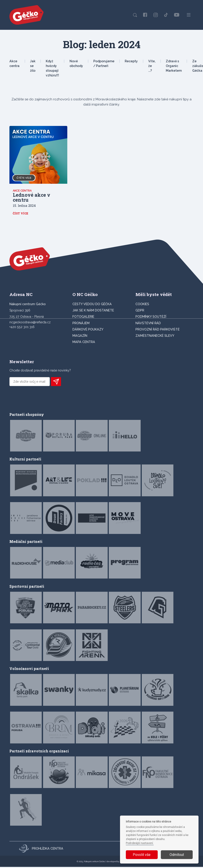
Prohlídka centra (41, 850)
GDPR (140, 311)
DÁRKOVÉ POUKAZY (88, 330)
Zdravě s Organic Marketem (174, 66)
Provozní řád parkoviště (158, 330)
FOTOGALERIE (83, 318)
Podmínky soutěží (151, 318)
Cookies (142, 305)
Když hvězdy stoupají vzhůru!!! (52, 68)
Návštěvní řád (148, 324)
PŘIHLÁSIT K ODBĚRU (56, 383)
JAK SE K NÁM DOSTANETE (93, 311)
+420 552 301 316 (22, 328)
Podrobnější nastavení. (140, 843)
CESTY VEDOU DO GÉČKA (92, 305)
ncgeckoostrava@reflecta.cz (30, 323)
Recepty (131, 61)
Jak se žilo (33, 66)
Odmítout (177, 855)
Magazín (80, 337)
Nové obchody (76, 64)
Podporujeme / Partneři (104, 64)
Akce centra (14, 64)
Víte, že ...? (152, 66)
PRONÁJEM (81, 324)
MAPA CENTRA (84, 343)
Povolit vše (142, 855)
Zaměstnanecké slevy (155, 337)
